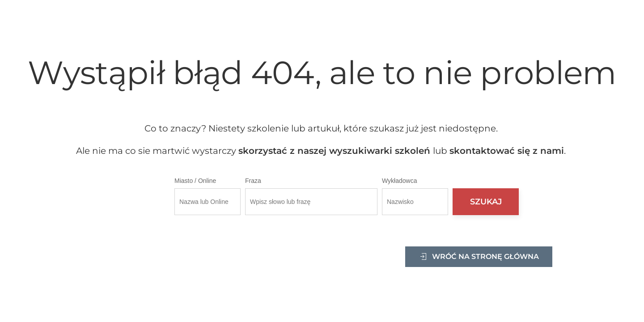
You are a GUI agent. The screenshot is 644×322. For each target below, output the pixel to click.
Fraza (253, 181)
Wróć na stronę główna (479, 257)
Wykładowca (399, 181)
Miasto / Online (195, 181)
